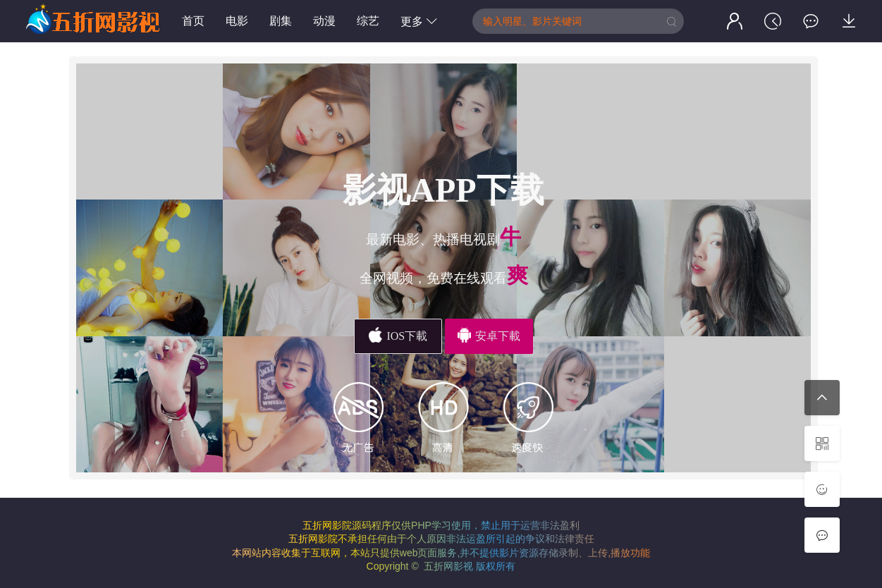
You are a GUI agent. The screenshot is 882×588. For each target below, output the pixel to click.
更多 (419, 22)
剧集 (281, 21)
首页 (193, 21)
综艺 (368, 21)
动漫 (324, 21)
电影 (237, 21)
